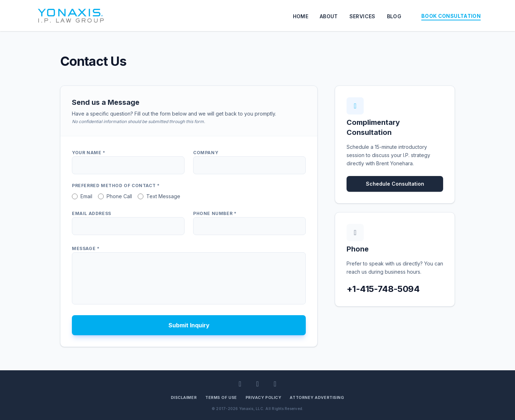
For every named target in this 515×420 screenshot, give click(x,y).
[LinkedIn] (240, 384)
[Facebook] (258, 384)
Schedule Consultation (395, 184)
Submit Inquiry (189, 325)
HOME (301, 16)
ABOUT (329, 16)
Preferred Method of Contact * (116, 185)
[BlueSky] (275, 384)
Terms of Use (221, 397)
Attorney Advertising (317, 397)
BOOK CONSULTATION (451, 16)
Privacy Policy (264, 397)
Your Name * (89, 153)
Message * (86, 248)
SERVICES (362, 16)
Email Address (92, 213)
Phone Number (215, 213)
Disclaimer (184, 397)
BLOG (394, 16)
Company (206, 153)
